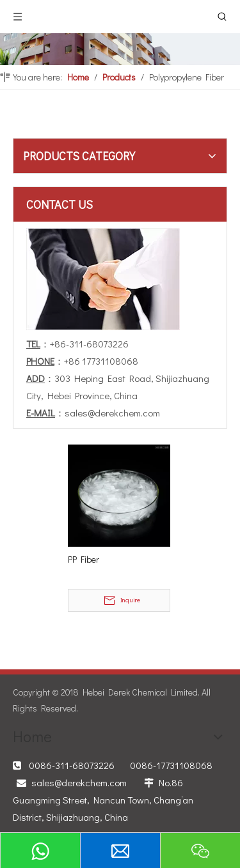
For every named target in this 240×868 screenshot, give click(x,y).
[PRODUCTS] (120, 49)
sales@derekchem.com (112, 413)
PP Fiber (84, 559)
